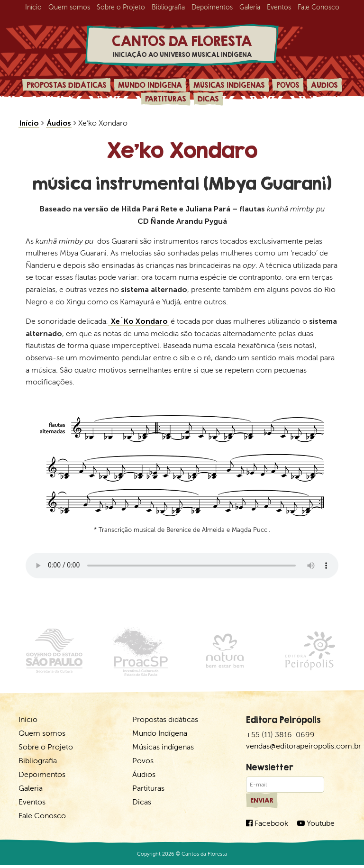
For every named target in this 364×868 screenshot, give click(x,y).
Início (33, 7)
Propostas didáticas (67, 87)
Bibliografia (168, 7)
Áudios (324, 87)
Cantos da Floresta (182, 47)
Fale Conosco (318, 7)
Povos (288, 87)
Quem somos (69, 7)
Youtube (316, 826)
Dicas (208, 101)
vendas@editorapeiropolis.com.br (304, 748)
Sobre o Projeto (121, 7)
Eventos (279, 7)
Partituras (166, 101)
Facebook (267, 826)
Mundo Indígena (150, 87)
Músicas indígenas (229, 87)
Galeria (250, 7)
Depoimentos (212, 7)
